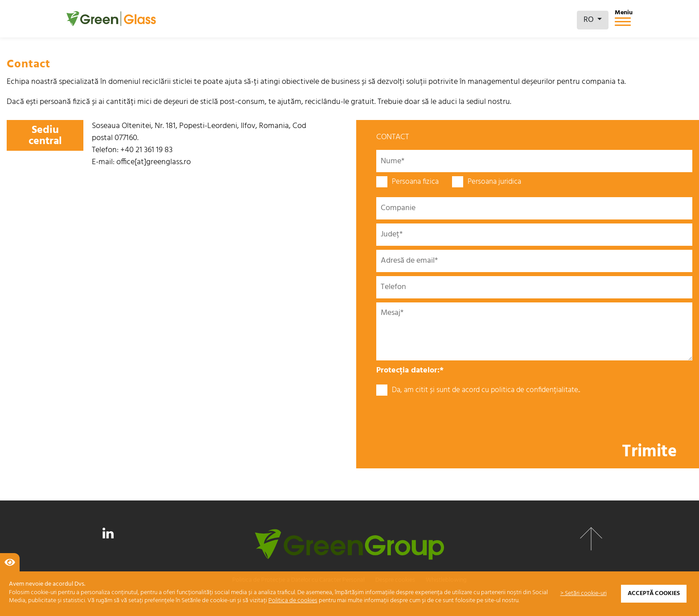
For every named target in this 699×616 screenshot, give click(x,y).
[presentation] (444, 418)
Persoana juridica (487, 182)
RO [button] (590, 20)
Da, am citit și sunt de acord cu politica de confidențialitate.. (478, 390)
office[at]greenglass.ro (154, 162)
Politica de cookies (293, 601)
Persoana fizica (407, 182)
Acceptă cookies (654, 593)
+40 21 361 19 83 (146, 150)
